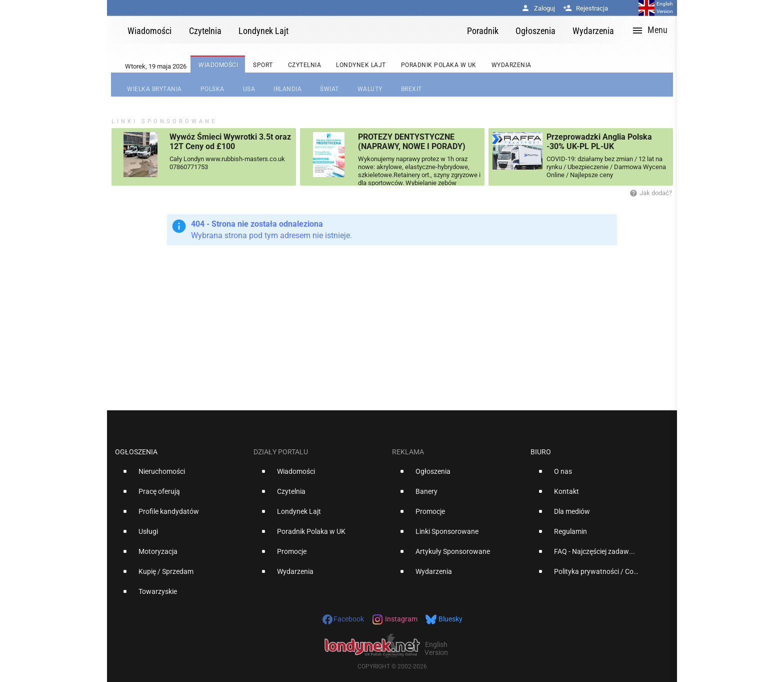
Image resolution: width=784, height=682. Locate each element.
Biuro (541, 452)
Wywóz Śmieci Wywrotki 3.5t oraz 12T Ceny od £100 (230, 142)
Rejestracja (585, 8)
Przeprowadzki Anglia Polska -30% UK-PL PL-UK (599, 142)
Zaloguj (538, 8)
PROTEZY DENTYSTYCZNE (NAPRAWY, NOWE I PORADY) (412, 142)
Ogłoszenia (136, 452)
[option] (180, 475)
